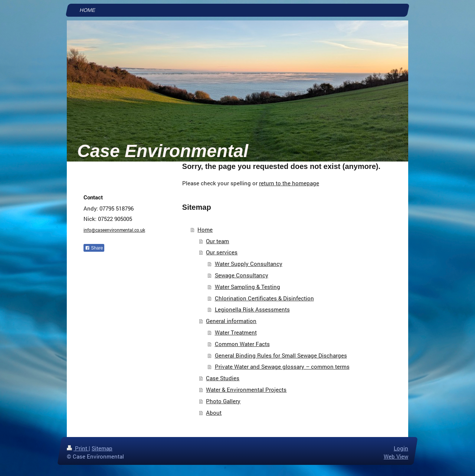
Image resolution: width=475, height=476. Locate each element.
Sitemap (102, 448)
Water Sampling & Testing (248, 287)
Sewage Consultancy (242, 275)
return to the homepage (289, 183)
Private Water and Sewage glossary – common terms (282, 366)
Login (401, 448)
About (214, 413)
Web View (396, 456)
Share (94, 248)
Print (78, 448)
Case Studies (223, 378)
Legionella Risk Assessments (252, 309)
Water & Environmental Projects (246, 389)
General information (231, 321)
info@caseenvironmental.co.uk (114, 230)
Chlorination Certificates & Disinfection (264, 298)
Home (205, 229)
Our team (217, 241)
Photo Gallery (223, 401)
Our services (222, 252)
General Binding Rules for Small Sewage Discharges (281, 355)
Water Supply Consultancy (249, 264)
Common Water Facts (242, 344)
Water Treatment (236, 332)
